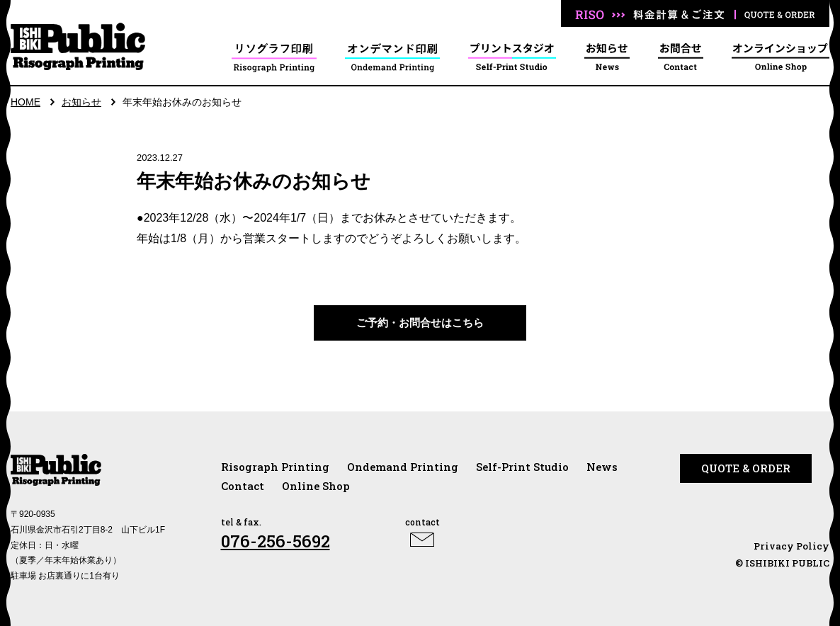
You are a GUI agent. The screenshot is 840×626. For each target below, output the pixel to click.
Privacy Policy (791, 546)
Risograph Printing (275, 467)
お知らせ (81, 102)
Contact (243, 486)
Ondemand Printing (403, 467)
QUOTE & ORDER (746, 468)
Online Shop (316, 486)
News (602, 467)
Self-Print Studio (522, 467)
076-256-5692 (276, 541)
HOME (25, 102)
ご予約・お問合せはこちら (420, 323)
